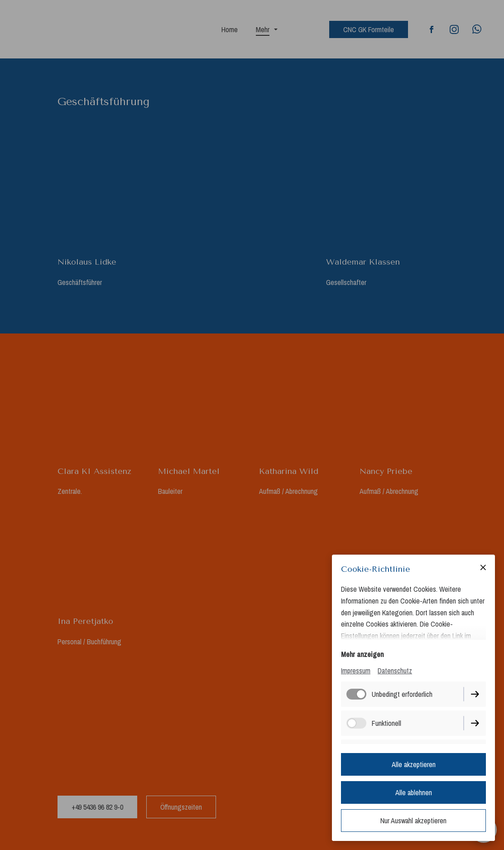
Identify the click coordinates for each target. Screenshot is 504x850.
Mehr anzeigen (362, 654)
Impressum (356, 671)
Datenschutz (395, 671)
